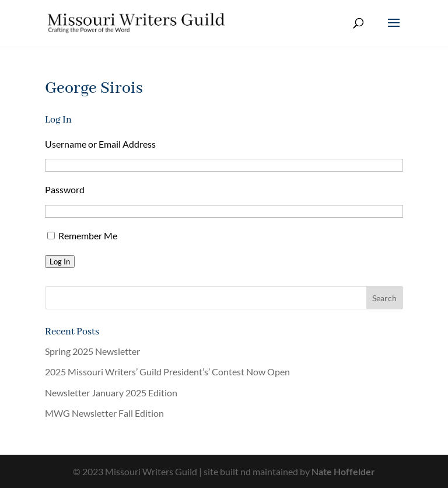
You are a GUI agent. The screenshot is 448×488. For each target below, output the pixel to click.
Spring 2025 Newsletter (92, 351)
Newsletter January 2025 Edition (111, 393)
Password (65, 189)
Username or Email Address (100, 144)
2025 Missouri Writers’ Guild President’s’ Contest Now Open (167, 372)
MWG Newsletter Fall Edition (104, 413)
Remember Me (88, 236)
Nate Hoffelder (343, 471)
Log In (60, 262)
